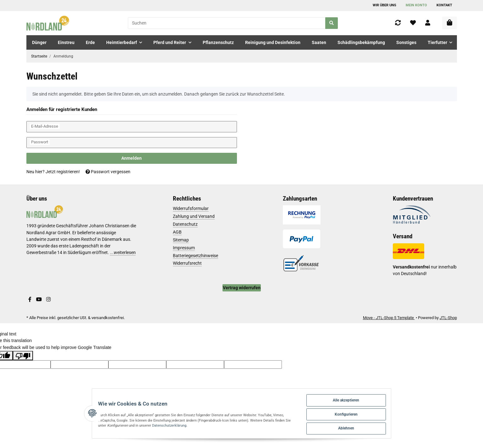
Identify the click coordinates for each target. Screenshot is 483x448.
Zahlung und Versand (194, 216)
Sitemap (181, 240)
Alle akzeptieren (370, 396)
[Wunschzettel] (413, 23)
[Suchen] (227, 23)
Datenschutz (185, 224)
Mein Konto (416, 5)
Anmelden (132, 158)
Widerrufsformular (191, 208)
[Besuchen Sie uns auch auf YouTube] (39, 300)
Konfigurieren (370, 412)
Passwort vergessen (108, 172)
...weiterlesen (123, 252)
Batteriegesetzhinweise (195, 256)
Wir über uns (384, 5)
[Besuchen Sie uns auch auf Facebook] (30, 300)
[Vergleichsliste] (398, 23)
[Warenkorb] (450, 23)
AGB (177, 232)
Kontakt (444, 5)
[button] (428, 23)
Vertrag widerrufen (242, 288)
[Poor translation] (23, 356)
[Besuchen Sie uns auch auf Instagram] (48, 300)
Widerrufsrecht (187, 263)
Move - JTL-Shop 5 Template (389, 318)
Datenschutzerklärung (109, 424)
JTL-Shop (448, 318)
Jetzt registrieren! (63, 172)
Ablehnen (370, 427)
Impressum (184, 248)
